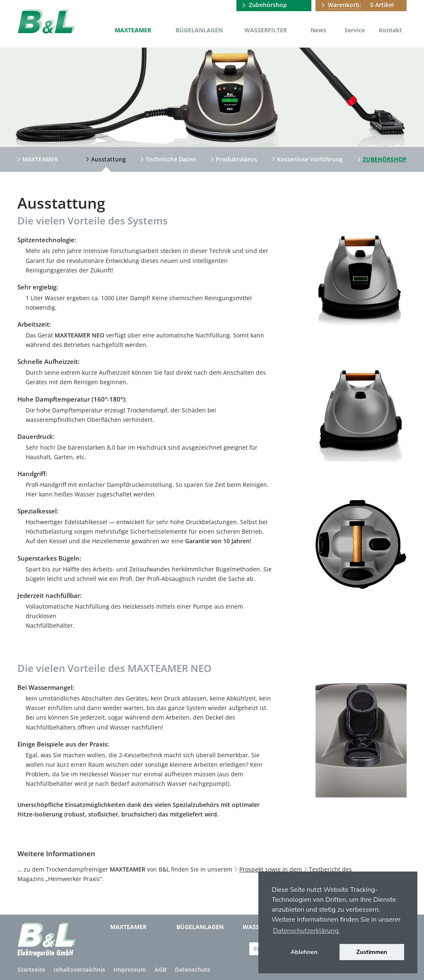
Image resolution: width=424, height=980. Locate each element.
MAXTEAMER (133, 30)
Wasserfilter (266, 30)
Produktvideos (236, 159)
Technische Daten (171, 159)
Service (355, 30)
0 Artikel (361, 5)
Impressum (130, 969)
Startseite (31, 969)
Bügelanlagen (199, 30)
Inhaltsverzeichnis (79, 969)
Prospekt (251, 869)
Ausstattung (108, 159)
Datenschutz (193, 969)
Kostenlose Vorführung (310, 159)
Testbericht (325, 869)
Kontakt (390, 30)
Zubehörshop (268, 5)
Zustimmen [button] (372, 952)
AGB (160, 969)
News (318, 30)
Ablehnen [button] (304, 952)
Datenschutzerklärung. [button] (306, 931)
